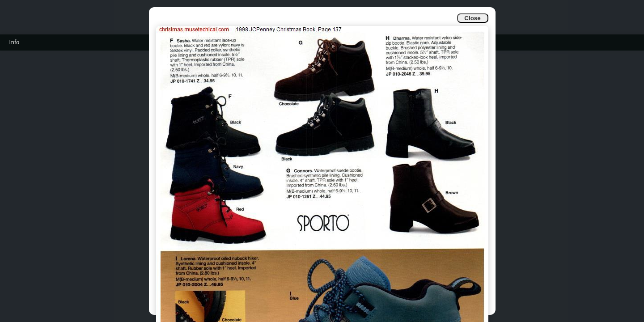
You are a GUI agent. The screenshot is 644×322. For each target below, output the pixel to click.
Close (472, 18)
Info (14, 42)
